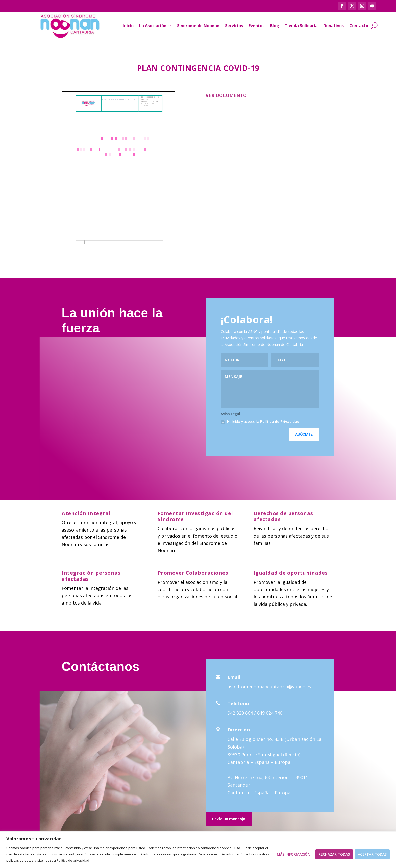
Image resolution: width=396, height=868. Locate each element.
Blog (275, 26)
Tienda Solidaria (301, 26)
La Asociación (153, 26)
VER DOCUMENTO (226, 95)
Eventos (256, 26)
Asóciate (304, 434)
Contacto (359, 26)
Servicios (234, 26)
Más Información (294, 854)
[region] (198, 850)
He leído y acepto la (260, 422)
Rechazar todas (334, 854)
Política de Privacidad (280, 421)
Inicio (128, 26)
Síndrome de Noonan (198, 26)
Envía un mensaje (229, 819)
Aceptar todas (372, 854)
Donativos (333, 26)
